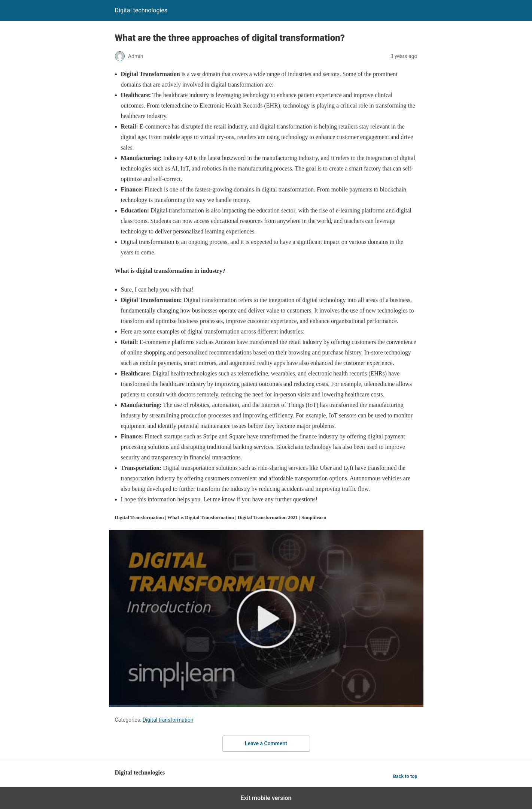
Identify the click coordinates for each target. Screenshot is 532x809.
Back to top (405, 776)
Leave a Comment (266, 743)
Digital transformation (168, 720)
